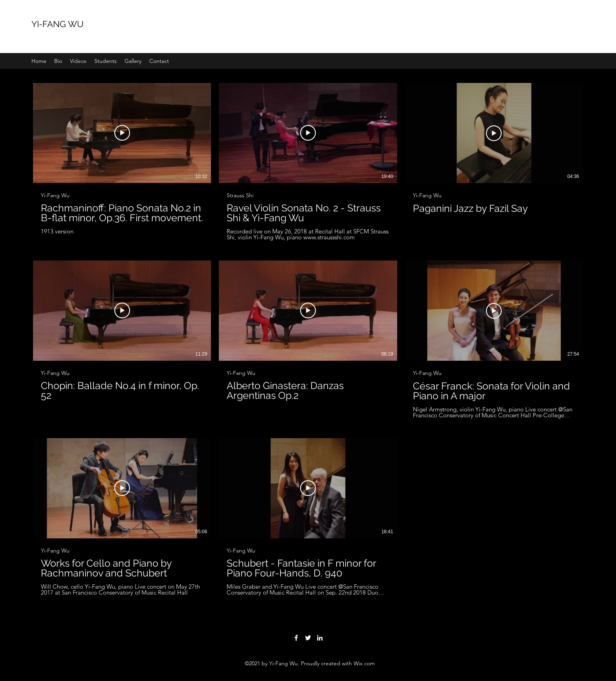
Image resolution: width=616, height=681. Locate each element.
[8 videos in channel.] (308, 340)
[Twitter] (308, 638)
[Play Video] (122, 133)
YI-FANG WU (58, 24)
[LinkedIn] (320, 638)
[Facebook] (296, 638)
